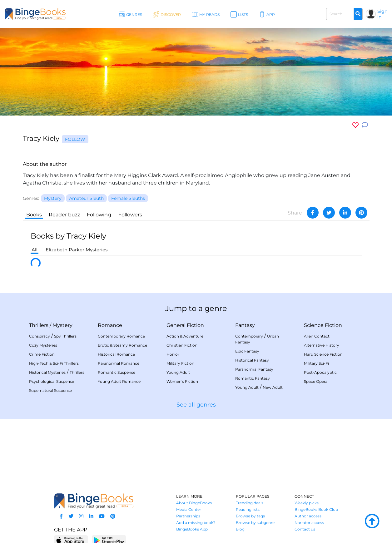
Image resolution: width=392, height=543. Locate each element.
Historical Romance (116, 354)
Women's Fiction (182, 381)
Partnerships (188, 516)
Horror (173, 354)
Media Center (189, 509)
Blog (240, 529)
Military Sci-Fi (316, 363)
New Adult (273, 387)
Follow (75, 139)
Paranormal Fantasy (254, 369)
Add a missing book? (196, 523)
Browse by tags (250, 516)
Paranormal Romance (119, 363)
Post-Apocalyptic (320, 372)
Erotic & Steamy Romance (122, 345)
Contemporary (249, 336)
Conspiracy (40, 336)
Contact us (305, 529)
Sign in (382, 14)
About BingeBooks (194, 503)
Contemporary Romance (121, 336)
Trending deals (250, 503)
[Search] (358, 14)
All (35, 250)
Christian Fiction (182, 345)
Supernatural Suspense (50, 390)
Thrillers (39, 325)
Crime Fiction (42, 354)
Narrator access (309, 523)
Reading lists (248, 509)
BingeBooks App (192, 529)
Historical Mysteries (47, 372)
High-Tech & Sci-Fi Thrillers (54, 363)
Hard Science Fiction (323, 354)
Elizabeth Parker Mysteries (77, 250)
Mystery (62, 325)
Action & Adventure (185, 336)
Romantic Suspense (117, 372)
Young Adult (178, 372)
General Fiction (185, 325)
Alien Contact (317, 336)
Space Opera (316, 381)
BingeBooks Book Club (316, 509)
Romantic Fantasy (253, 378)
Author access (308, 516)
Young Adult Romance (119, 381)
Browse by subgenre (255, 523)
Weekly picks (307, 503)
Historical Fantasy (252, 360)
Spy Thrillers (65, 336)
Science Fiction (323, 325)
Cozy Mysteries (43, 345)
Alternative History (322, 345)
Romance (110, 325)
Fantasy (245, 325)
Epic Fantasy (247, 351)
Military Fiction (180, 363)
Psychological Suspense (52, 381)
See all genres (196, 405)
